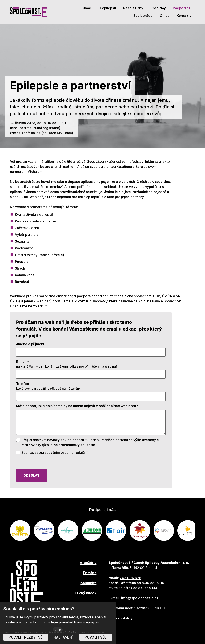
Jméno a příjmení (30, 346)
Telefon (23, 385)
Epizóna (90, 573)
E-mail (23, 363)
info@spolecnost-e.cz (140, 598)
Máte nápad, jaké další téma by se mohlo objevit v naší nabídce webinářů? (77, 407)
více (58, 630)
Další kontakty (121, 618)
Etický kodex (86, 593)
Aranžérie (88, 563)
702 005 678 (131, 578)
